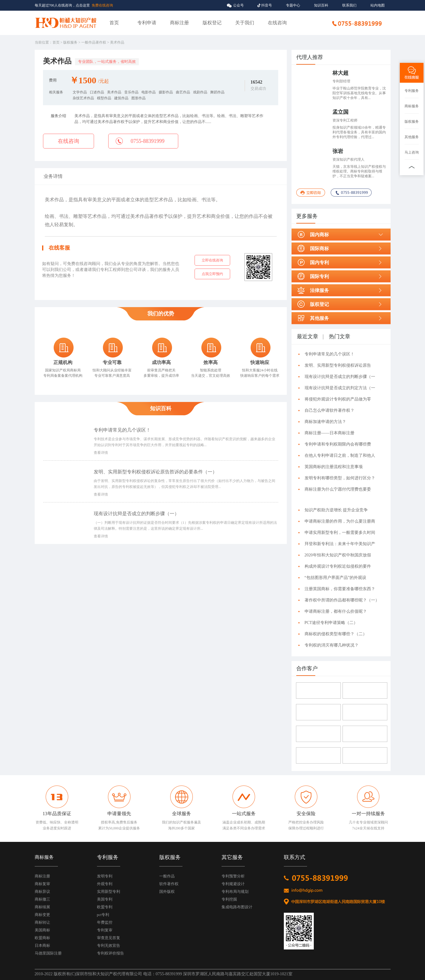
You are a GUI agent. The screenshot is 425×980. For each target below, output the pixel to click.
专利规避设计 (233, 884)
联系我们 (349, 5)
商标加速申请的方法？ (325, 422)
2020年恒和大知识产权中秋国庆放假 (338, 555)
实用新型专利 (109, 892)
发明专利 (105, 876)
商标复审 (42, 884)
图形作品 (139, 98)
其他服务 (412, 137)
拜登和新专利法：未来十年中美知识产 (340, 544)
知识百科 (321, 5)
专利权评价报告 (110, 953)
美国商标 (42, 930)
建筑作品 (121, 98)
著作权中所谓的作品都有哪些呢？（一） (342, 600)
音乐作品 (131, 92)
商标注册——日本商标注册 (330, 433)
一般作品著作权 (94, 42)
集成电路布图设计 (237, 907)
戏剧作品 (200, 92)
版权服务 (70, 42)
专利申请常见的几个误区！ (122, 430)
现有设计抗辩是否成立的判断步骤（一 (340, 377)
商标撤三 (42, 899)
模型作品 (104, 98)
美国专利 (105, 899)
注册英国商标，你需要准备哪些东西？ (340, 589)
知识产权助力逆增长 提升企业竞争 (336, 510)
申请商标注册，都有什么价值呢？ (336, 611)
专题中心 (293, 5)
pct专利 (103, 915)
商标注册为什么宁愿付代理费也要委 (338, 489)
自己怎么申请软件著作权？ (330, 410)
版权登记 (212, 23)
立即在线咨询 (212, 260)
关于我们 (245, 23)
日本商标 (42, 945)
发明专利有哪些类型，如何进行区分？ (340, 478)
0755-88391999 (148, 141)
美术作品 (114, 92)
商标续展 (42, 907)
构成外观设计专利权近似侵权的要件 (338, 566)
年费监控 (105, 922)
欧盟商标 (42, 938)
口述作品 (97, 92)
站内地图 (378, 5)
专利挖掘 (229, 899)
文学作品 (80, 92)
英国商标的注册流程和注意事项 (334, 467)
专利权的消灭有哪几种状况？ (332, 645)
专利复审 (105, 930)
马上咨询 (412, 152)
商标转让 (42, 922)
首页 (114, 23)
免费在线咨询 (102, 5)
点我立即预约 (212, 274)
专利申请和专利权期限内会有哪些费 (338, 444)
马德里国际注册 (48, 953)
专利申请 (147, 23)
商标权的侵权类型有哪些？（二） (337, 634)
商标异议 (42, 892)
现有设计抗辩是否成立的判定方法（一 (340, 388)
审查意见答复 (109, 938)
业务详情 (53, 176)
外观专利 (105, 884)
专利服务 (412, 91)
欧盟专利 (105, 907)
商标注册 (179, 23)
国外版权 (167, 892)
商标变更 (42, 915)
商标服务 (412, 106)
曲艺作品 (183, 92)
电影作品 (149, 92)
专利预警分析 (233, 876)
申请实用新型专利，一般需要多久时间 (340, 533)
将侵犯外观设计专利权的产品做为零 (338, 399)
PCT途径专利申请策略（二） (332, 623)
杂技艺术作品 (83, 98)
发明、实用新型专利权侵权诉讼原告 (338, 365)
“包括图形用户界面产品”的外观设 (335, 578)
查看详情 (101, 453)
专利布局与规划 (235, 892)
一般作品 (167, 876)
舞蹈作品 (217, 92)
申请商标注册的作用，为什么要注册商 (340, 521)
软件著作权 (169, 884)
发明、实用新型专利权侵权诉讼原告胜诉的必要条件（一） (157, 472)
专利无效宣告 (109, 945)
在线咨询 (277, 23)
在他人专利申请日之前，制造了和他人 (340, 455)
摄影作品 (166, 92)
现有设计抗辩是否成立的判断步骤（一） (138, 514)
